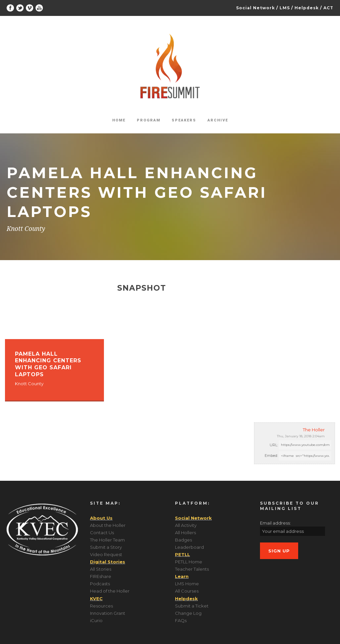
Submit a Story (106, 547)
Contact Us (102, 533)
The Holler (314, 430)
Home (119, 120)
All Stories (101, 569)
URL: (274, 445)
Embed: (271, 456)
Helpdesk (307, 8)
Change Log (188, 613)
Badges (183, 540)
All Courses (187, 591)
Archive (218, 120)
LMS (285, 8)
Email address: (275, 523)
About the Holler (108, 525)
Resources (101, 606)
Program (149, 120)
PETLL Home (189, 562)
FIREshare (101, 576)
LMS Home (187, 584)
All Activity (186, 525)
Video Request (106, 554)
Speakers (184, 120)
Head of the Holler (110, 591)
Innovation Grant (108, 613)
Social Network (255, 8)
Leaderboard (189, 547)
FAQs (181, 620)
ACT (328, 8)
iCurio (96, 620)
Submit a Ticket (192, 606)
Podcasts (100, 584)
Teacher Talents (192, 569)
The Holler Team (107, 540)
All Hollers (185, 533)
